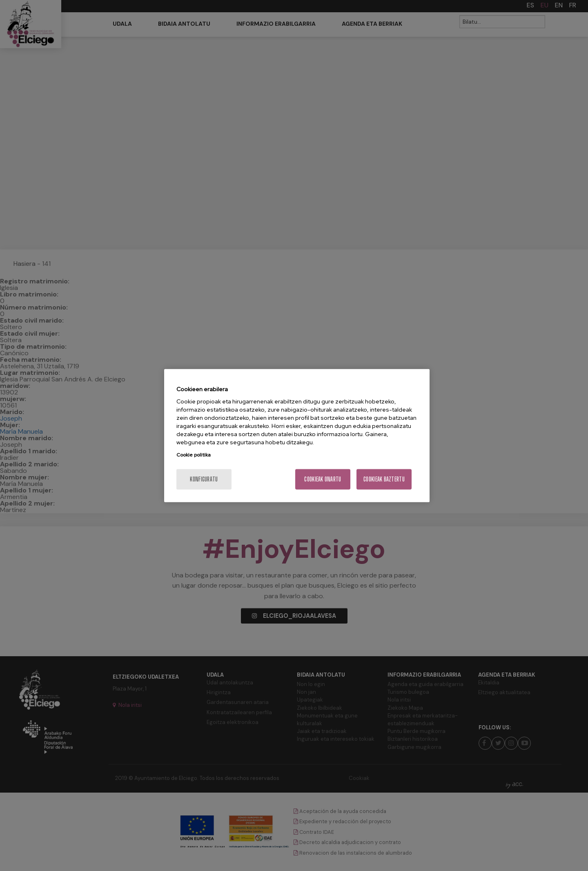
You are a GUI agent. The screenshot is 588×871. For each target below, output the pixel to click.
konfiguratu (204, 479)
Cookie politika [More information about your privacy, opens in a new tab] (194, 455)
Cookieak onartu (323, 479)
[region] (297, 435)
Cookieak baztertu (384, 479)
